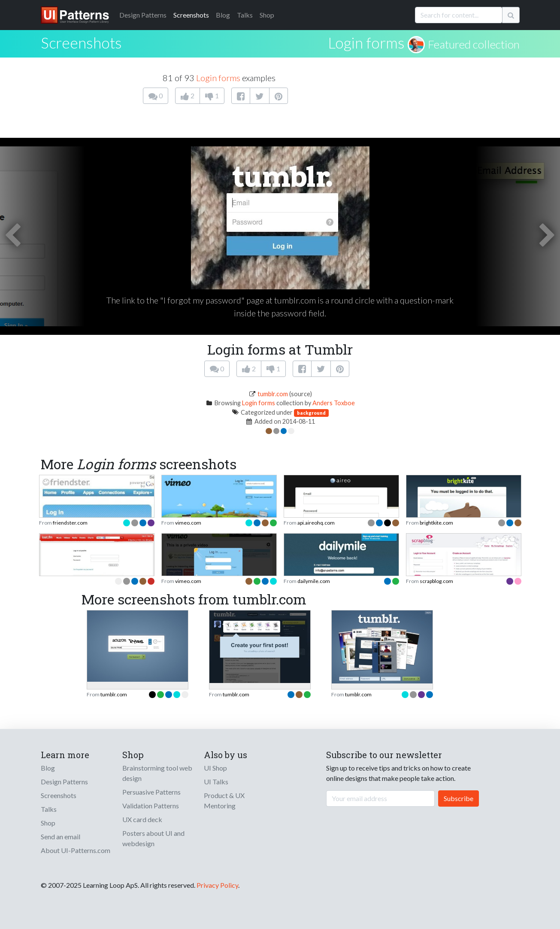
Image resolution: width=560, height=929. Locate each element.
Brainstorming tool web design (157, 773)
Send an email (61, 836)
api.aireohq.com (316, 523)
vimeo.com (188, 523)
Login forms (366, 43)
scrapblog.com (436, 581)
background (311, 413)
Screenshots (191, 15)
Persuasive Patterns (151, 792)
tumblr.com (273, 394)
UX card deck (142, 819)
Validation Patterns (151, 806)
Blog (223, 15)
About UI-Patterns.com (76, 850)
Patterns (143, 15)
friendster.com (70, 523)
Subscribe (459, 798)
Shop (267, 15)
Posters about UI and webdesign (153, 838)
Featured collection (474, 44)
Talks (245, 15)
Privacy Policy (217, 885)
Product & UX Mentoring (224, 800)
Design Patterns (64, 782)
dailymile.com (314, 581)
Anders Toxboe (334, 403)
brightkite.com (436, 523)
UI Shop (215, 768)
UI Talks (216, 782)
